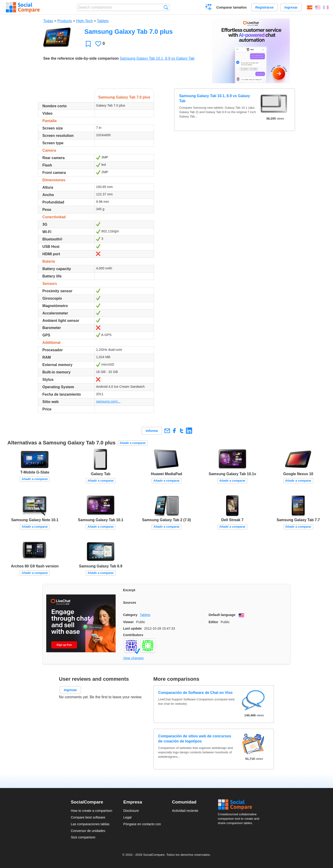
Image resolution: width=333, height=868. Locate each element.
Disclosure (131, 811)
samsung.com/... (108, 401)
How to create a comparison (91, 811)
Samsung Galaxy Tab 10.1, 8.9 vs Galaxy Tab (157, 58)
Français (326, 7)
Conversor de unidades (88, 831)
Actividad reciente (185, 811)
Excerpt (129, 590)
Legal (127, 817)
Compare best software (88, 817)
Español (310, 7)
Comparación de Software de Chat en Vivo (195, 693)
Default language (222, 615)
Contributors (133, 635)
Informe (152, 431)
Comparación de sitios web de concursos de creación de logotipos (195, 739)
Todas (48, 21)
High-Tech (84, 21)
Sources (130, 603)
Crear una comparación (209, 8)
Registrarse (264, 7)
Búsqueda (166, 7)
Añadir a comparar (133, 443)
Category (130, 615)
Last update (132, 628)
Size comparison (83, 837)
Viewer (128, 622)
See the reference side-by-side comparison (81, 58)
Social (240, 805)
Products (65, 21)
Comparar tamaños (232, 7)
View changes (133, 658)
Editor (213, 622)
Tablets (103, 21)
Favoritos (88, 44)
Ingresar (291, 7)
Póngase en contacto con (142, 824)
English (318, 7)
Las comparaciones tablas (90, 824)
